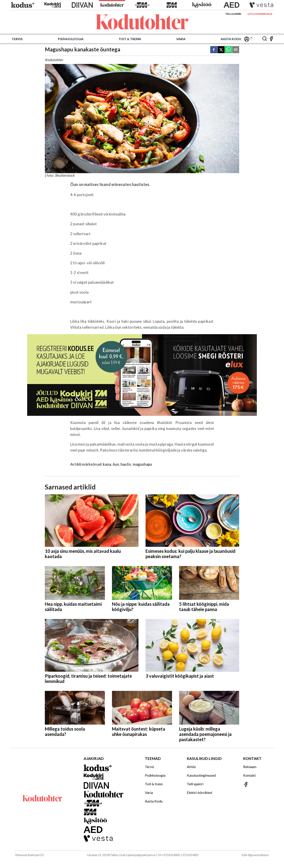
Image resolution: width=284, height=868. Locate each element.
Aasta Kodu (231, 39)
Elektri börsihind (199, 792)
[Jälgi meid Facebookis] (271, 39)
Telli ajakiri (233, 14)
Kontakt (249, 775)
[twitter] (221, 50)
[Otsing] (265, 39)
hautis (126, 464)
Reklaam (250, 767)
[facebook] (214, 50)
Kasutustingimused (201, 775)
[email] (236, 50)
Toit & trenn (130, 39)
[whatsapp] (228, 50)
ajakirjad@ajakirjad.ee (141, 855)
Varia (181, 39)
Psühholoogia (71, 39)
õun (116, 464)
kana (107, 464)
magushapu (142, 464)
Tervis (17, 39)
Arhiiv (191, 767)
